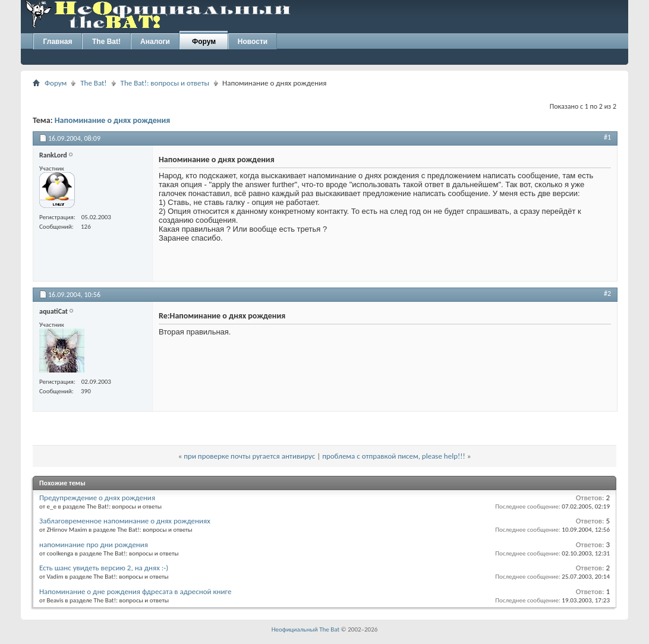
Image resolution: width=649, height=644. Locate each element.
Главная (58, 42)
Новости (253, 42)
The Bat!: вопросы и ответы (165, 83)
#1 (607, 137)
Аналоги (155, 42)
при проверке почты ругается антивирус (249, 456)
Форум (204, 42)
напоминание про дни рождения (94, 544)
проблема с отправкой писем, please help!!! (394, 456)
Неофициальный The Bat (305, 629)
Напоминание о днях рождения (113, 120)
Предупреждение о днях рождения (97, 498)
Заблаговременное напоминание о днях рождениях (125, 521)
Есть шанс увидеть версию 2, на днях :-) (104, 568)
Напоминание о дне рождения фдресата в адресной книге (135, 591)
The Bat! (106, 42)
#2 (607, 293)
